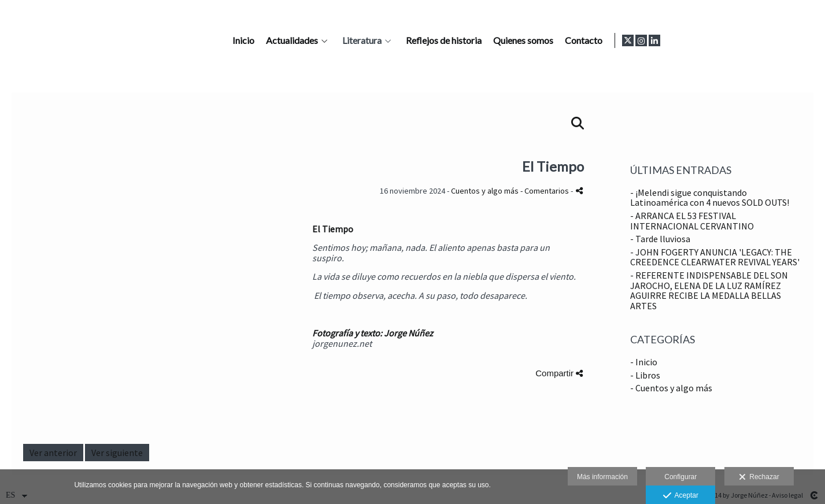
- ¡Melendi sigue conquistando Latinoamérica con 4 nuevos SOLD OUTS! (710, 198)
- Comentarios (545, 191)
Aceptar (681, 496)
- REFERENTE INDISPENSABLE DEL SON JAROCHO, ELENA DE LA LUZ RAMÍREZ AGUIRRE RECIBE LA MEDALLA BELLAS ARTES (709, 290)
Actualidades (442, 40)
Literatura (512, 40)
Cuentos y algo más (486, 191)
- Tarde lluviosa (660, 239)
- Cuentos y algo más (671, 388)
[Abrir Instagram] (794, 40)
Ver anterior (53, 453)
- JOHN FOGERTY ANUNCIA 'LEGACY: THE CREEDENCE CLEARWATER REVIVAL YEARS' (715, 257)
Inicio (394, 40)
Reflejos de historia (594, 40)
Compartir (559, 373)
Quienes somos (674, 40)
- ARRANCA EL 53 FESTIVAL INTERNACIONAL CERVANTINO (692, 221)
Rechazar (759, 477)
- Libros (645, 375)
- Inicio (644, 362)
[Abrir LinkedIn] (807, 40)
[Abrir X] (780, 40)
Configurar (680, 477)
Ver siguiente (117, 453)
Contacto (734, 40)
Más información (602, 477)
